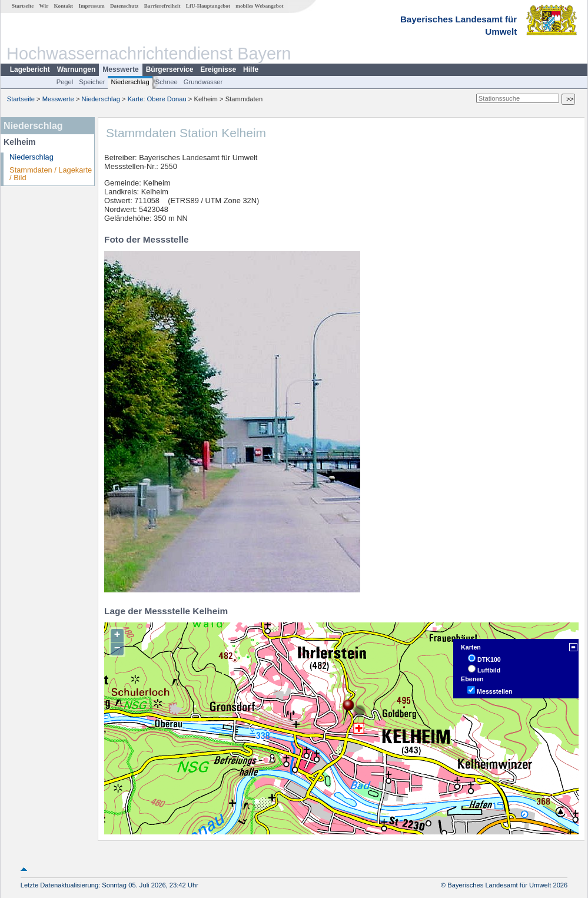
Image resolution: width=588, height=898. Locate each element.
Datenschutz (124, 6)
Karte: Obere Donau (157, 99)
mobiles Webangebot (259, 6)
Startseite (23, 6)
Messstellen (494, 691)
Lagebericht (30, 69)
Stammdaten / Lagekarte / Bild (51, 174)
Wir (44, 6)
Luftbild (489, 670)
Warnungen (77, 69)
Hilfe (251, 69)
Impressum (91, 6)
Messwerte (120, 69)
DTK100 (489, 660)
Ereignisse (218, 69)
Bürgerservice (170, 69)
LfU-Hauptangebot (208, 6)
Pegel (65, 82)
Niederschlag (130, 82)
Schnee (167, 82)
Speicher (92, 82)
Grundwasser (203, 82)
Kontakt (63, 6)
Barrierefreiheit (162, 6)
